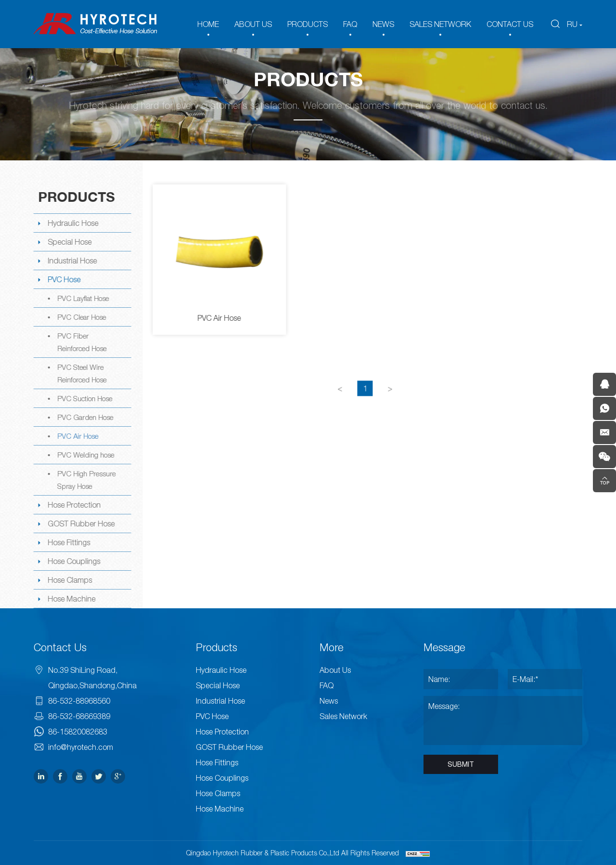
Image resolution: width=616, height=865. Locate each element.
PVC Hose (64, 279)
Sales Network (343, 716)
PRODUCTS (308, 24)
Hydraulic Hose (72, 223)
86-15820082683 (78, 732)
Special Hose (69, 242)
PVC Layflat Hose (83, 298)
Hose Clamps (69, 580)
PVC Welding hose (85, 455)
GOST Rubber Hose (81, 524)
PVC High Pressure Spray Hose (86, 480)
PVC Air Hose (77, 436)
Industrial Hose (72, 261)
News (329, 701)
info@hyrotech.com (81, 747)
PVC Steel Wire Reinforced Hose (81, 373)
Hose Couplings (73, 561)
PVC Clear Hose (81, 317)
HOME (208, 24)
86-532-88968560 (79, 701)
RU (572, 24)
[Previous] (341, 399)
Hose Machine (71, 599)
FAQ (350, 24)
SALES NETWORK (440, 24)
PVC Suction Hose (84, 398)
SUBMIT (461, 764)
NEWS (383, 24)
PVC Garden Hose (85, 417)
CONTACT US (510, 24)
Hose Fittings (68, 542)
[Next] (391, 399)
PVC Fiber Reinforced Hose (81, 342)
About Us (335, 670)
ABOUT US (253, 24)
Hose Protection (74, 505)
